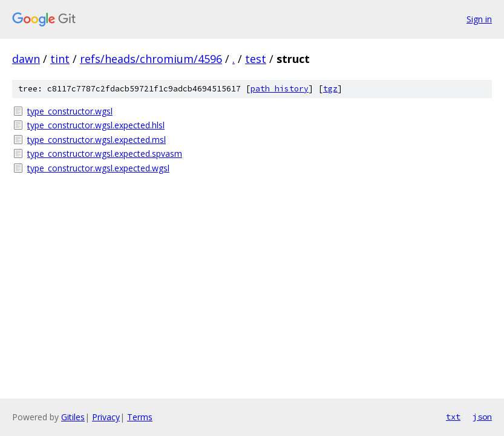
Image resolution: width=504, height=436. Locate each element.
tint (60, 59)
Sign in (479, 19)
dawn (26, 59)
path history (280, 89)
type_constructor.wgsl (70, 111)
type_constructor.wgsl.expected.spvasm (105, 154)
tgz (330, 89)
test (256, 59)
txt (453, 417)
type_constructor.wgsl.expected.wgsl (98, 168)
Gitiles (73, 417)
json (482, 417)
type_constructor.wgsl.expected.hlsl (96, 125)
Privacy (106, 417)
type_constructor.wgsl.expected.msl (97, 140)
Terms (140, 417)
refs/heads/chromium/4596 (151, 59)
